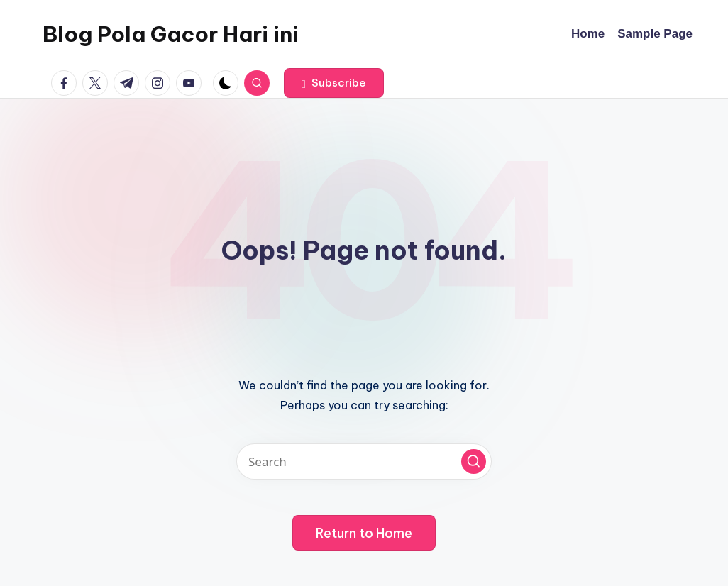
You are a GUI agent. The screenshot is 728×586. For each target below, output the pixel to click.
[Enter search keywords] (364, 461)
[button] (334, 83)
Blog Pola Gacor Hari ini (171, 34)
